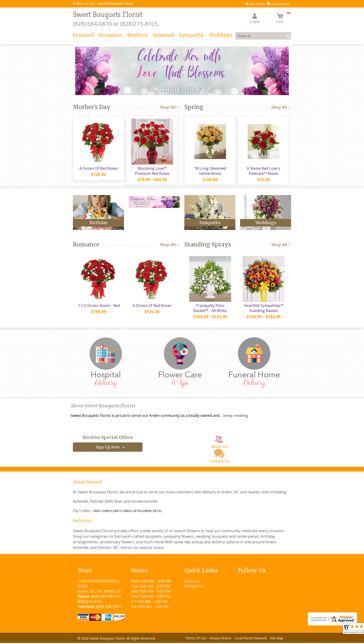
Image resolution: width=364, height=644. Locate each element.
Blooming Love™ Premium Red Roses (152, 171)
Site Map (277, 639)
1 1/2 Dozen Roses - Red (99, 307)
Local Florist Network (251, 639)
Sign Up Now (108, 448)
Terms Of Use (196, 639)
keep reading (236, 417)
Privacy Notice (220, 639)
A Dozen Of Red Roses (98, 169)
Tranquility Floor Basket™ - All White (210, 309)
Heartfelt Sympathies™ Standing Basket (263, 309)
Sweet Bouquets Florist (108, 14)
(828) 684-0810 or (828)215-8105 (115, 24)
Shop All (170, 107)
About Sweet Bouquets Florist (103, 407)
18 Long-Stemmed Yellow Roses (210, 171)
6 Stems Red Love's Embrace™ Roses (263, 171)
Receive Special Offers (108, 438)
